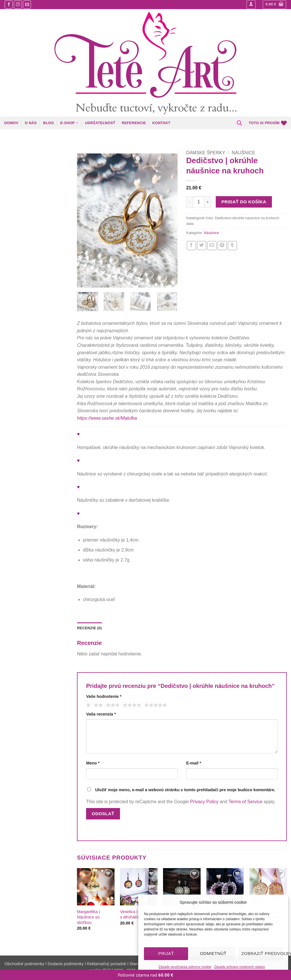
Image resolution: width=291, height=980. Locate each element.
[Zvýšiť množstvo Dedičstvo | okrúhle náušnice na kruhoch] (208, 202)
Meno (93, 763)
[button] (251, 5)
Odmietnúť (213, 953)
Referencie (134, 123)
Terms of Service (246, 802)
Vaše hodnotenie (104, 696)
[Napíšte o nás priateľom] (212, 246)
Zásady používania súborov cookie (185, 967)
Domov (11, 123)
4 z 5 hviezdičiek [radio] (131, 705)
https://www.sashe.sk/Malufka (107, 418)
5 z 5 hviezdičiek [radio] (155, 705)
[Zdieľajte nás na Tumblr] (232, 246)
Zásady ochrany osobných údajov (240, 967)
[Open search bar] (239, 123)
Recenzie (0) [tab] (89, 628)
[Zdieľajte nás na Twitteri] (202, 246)
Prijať (166, 953)
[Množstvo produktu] (199, 202)
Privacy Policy (204, 802)
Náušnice (244, 153)
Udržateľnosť (100, 123)
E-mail (194, 763)
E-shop (70, 123)
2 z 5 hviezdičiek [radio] (97, 705)
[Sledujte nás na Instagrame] (18, 4)
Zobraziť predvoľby (262, 953)
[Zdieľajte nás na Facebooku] (191, 246)
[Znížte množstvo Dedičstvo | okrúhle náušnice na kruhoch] (190, 202)
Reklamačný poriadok (107, 964)
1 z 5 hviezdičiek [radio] (88, 705)
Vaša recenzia (101, 714)
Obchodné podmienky (25, 964)
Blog (48, 123)
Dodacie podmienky (66, 964)
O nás (31, 123)
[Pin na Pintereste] (222, 246)
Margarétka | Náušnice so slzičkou (88, 917)
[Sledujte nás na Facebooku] (9, 4)
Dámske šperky (206, 153)
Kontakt (161, 123)
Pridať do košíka (244, 202)
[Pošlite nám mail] (27, 4)
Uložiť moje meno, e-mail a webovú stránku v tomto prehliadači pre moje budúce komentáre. (185, 790)
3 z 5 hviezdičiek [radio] (112, 705)
